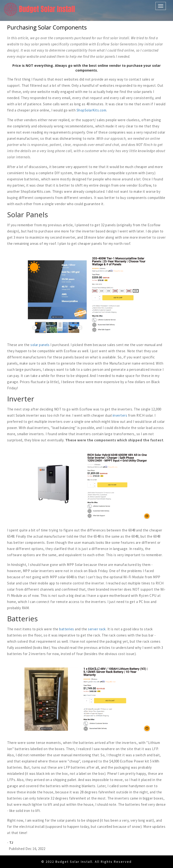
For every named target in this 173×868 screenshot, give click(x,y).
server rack (97, 629)
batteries (67, 629)
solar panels (40, 345)
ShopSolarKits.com (91, 110)
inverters (120, 415)
